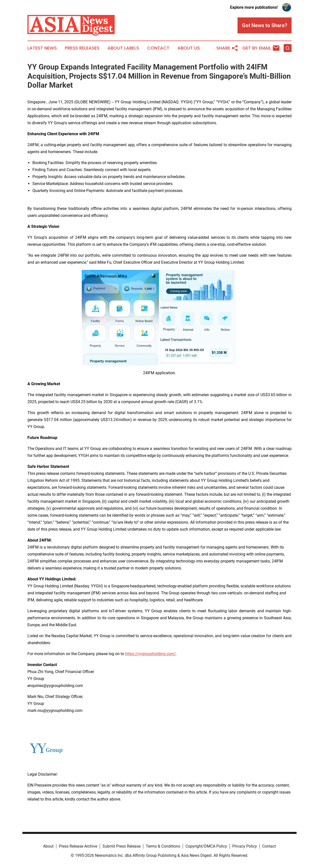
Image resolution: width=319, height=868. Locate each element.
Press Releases (82, 48)
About (48, 846)
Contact (158, 48)
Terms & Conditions (163, 846)
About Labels (123, 48)
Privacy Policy (245, 846)
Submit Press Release (121, 846)
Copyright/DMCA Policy (206, 846)
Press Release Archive (78, 846)
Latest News (42, 48)
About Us (189, 48)
